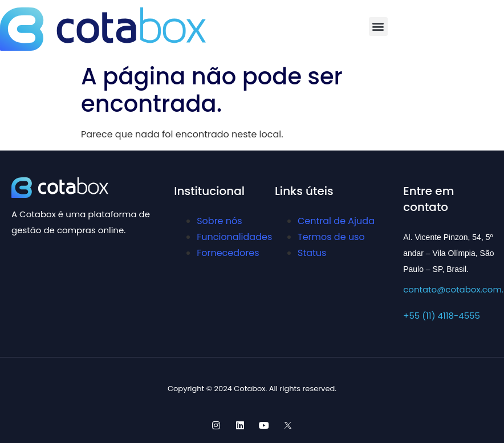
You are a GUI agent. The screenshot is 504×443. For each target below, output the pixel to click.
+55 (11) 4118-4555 (442, 316)
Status (312, 253)
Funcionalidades (234, 237)
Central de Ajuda (336, 221)
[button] (378, 27)
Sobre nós (219, 221)
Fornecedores (228, 253)
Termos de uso (331, 237)
